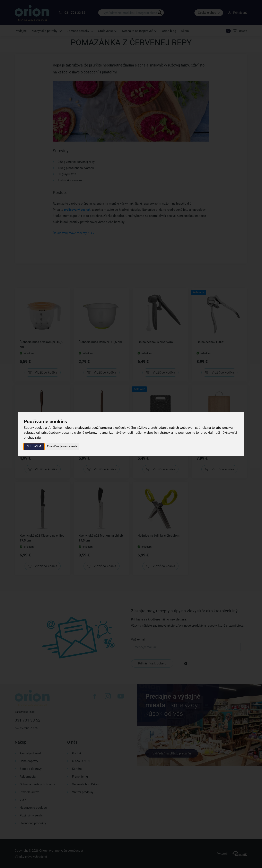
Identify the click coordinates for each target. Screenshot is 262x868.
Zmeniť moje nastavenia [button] (62, 446)
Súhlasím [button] (34, 446)
